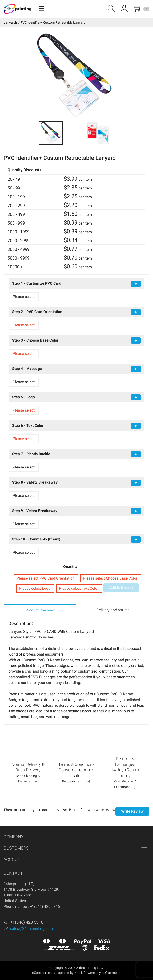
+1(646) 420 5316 (27, 922)
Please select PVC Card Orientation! (46, 578)
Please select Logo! (35, 588)
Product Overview (40, 610)
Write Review (132, 811)
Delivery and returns (113, 610)
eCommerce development (51, 973)
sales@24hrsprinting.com (31, 928)
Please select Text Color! (79, 588)
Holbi (78, 973)
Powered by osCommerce (102, 973)
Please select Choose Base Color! (111, 578)
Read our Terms (74, 781)
